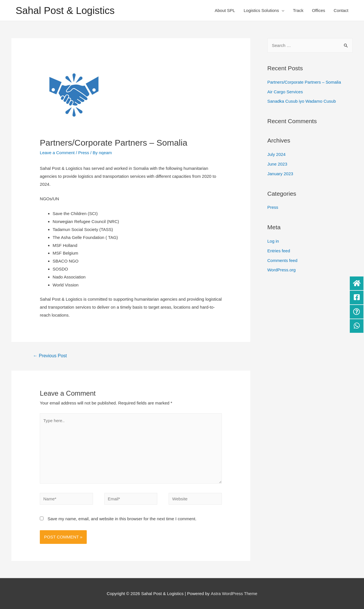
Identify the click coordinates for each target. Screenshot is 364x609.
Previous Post (50, 356)
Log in (273, 241)
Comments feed (282, 260)
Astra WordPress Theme (234, 594)
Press (84, 153)
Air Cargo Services (285, 92)
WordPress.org (282, 270)
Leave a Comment (57, 153)
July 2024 (276, 154)
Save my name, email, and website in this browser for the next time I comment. (122, 519)
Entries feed (279, 251)
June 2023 (277, 164)
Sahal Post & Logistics (65, 10)
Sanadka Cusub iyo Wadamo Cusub (302, 101)
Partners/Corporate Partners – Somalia (304, 82)
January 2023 (280, 174)
